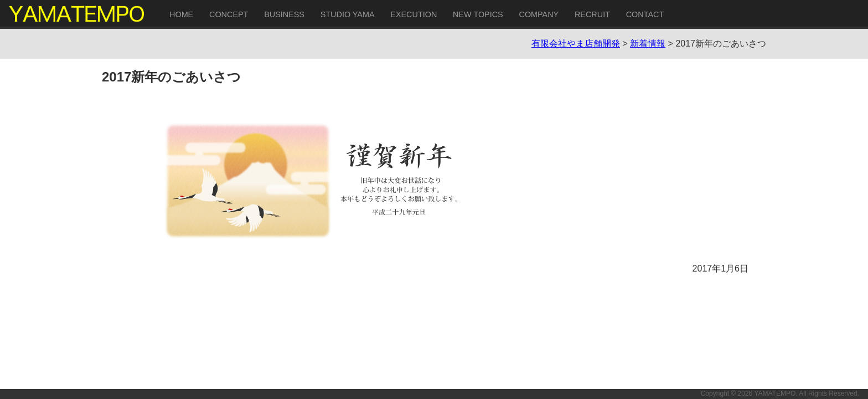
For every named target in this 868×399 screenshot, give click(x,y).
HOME (181, 14)
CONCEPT (229, 14)
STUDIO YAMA (348, 14)
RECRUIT (592, 14)
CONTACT (645, 14)
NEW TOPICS (478, 14)
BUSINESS (284, 14)
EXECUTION (414, 14)
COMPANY (539, 14)
